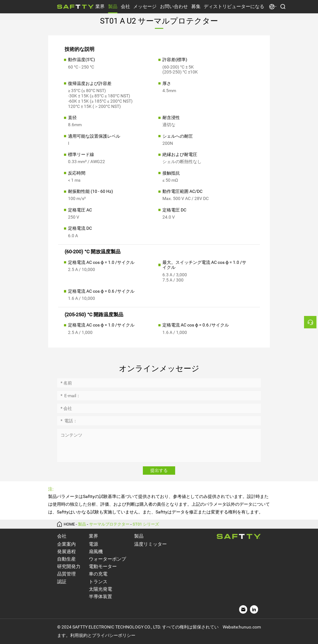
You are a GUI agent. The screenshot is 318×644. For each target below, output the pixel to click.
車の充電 (98, 574)
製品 (113, 7)
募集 (196, 7)
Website (230, 627)
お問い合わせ (174, 7)
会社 (125, 7)
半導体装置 (100, 597)
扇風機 (96, 552)
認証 (62, 582)
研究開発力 (69, 566)
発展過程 (66, 552)
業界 (100, 7)
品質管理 (66, 574)
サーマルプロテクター (109, 524)
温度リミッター (150, 544)
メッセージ (145, 7)
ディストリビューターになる (234, 7)
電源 (93, 544)
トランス (98, 582)
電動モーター (103, 566)
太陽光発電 (100, 589)
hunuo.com (250, 627)
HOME (69, 524)
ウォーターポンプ (107, 559)
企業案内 (66, 544)
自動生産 (66, 559)
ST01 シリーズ (146, 524)
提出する (159, 470)
